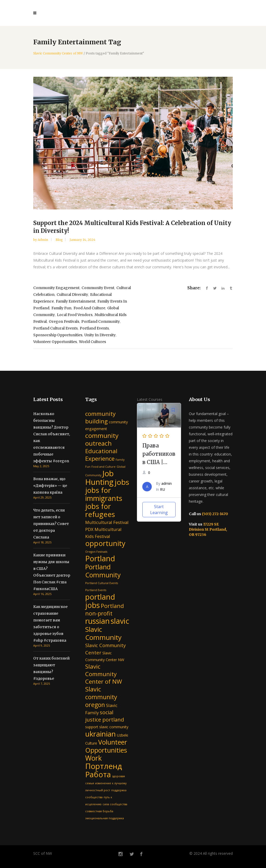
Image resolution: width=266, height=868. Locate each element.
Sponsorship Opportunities (58, 335)
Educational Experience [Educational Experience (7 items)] (101, 455)
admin (43, 240)
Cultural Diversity (72, 295)
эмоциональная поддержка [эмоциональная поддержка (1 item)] (105, 818)
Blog (59, 240)
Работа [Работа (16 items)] (98, 774)
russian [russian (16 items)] (97, 621)
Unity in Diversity (100, 335)
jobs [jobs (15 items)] (122, 482)
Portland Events (94, 328)
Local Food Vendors (75, 315)
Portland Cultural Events (55, 328)
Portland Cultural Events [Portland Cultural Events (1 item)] (102, 583)
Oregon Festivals (64, 321)
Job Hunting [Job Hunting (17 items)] (99, 478)
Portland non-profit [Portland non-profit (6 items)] (105, 610)
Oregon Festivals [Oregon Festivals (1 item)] (96, 552)
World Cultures (92, 342)
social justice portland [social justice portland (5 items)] (105, 716)
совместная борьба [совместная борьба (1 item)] (99, 811)
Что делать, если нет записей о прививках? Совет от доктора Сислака (51, 524)
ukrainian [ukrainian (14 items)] (101, 734)
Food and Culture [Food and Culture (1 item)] (104, 467)
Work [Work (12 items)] (94, 758)
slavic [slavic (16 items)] (120, 621)
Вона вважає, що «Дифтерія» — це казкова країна (50, 486)
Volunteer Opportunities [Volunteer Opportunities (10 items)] (106, 746)
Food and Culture (89, 308)
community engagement (56, 288)
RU (162, 489)
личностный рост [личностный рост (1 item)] (98, 790)
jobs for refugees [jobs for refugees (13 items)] (100, 510)
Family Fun (61, 308)
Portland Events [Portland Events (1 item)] (96, 590)
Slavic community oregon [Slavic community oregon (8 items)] (101, 697)
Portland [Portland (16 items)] (100, 558)
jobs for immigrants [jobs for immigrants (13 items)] (104, 494)
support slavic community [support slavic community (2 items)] (107, 727)
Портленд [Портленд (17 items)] (104, 766)
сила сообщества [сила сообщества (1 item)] (115, 804)
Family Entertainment (76, 301)
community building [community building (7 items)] (100, 417)
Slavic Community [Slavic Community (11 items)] (103, 633)
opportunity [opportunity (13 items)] (105, 543)
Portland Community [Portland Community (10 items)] (103, 571)
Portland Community (101, 321)
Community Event (98, 288)
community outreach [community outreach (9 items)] (102, 439)
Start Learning (159, 509)
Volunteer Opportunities (55, 342)
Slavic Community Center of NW (58, 53)
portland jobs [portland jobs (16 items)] (100, 601)
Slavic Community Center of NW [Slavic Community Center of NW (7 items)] (104, 674)
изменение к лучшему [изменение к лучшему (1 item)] (111, 783)
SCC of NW (43, 853)
